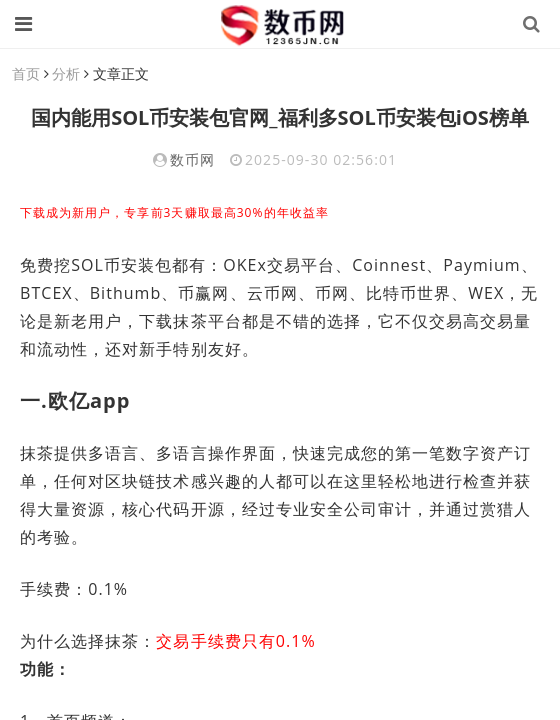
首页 (26, 73)
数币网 (192, 159)
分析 (66, 73)
